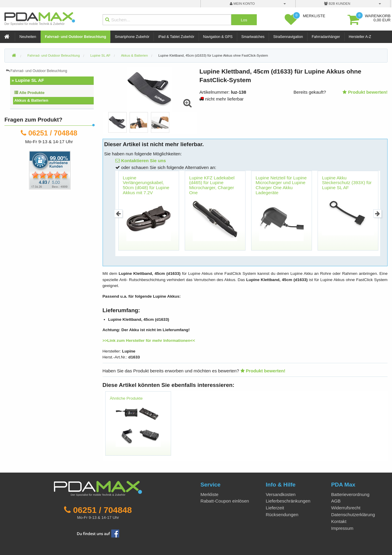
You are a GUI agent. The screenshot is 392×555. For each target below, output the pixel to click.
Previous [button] (118, 214)
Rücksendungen (282, 515)
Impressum (342, 528)
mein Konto (242, 4)
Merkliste (209, 494)
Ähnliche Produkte (126, 398)
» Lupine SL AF (28, 80)
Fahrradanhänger (326, 37)
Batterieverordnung (350, 494)
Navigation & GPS (218, 37)
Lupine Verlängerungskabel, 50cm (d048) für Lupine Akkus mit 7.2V (146, 185)
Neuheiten (28, 37)
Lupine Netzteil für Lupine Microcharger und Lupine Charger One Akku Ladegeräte (281, 185)
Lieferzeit (275, 508)
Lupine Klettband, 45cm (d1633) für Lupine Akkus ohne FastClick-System (213, 55)
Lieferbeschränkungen (288, 501)
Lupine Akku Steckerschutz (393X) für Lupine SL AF (347, 183)
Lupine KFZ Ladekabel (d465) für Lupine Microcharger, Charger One (212, 185)
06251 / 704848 (53, 133)
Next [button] (378, 214)
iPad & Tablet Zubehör (176, 37)
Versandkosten (281, 494)
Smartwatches (253, 37)
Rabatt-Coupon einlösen (225, 501)
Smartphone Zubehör (132, 37)
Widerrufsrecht (346, 508)
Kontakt (339, 521)
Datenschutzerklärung (353, 515)
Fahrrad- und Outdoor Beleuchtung (75, 37)
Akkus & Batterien (31, 100)
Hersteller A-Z (360, 37)
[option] (118, 122)
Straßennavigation (288, 37)
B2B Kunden (337, 4)
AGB (336, 501)
